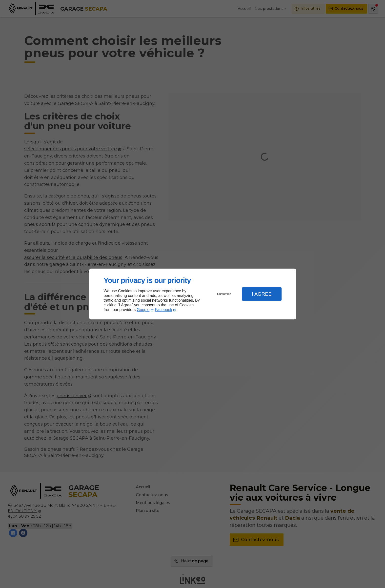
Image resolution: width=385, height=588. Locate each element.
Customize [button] (224, 294)
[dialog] (193, 294)
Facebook (163, 310)
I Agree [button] (262, 294)
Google (143, 310)
